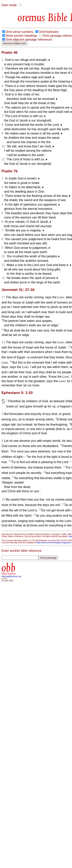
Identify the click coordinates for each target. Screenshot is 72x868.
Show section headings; (22, 36)
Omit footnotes (49, 32)
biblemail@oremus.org (11, 576)
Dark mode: (10, 5)
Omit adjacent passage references (29, 40)
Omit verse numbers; (20, 32)
